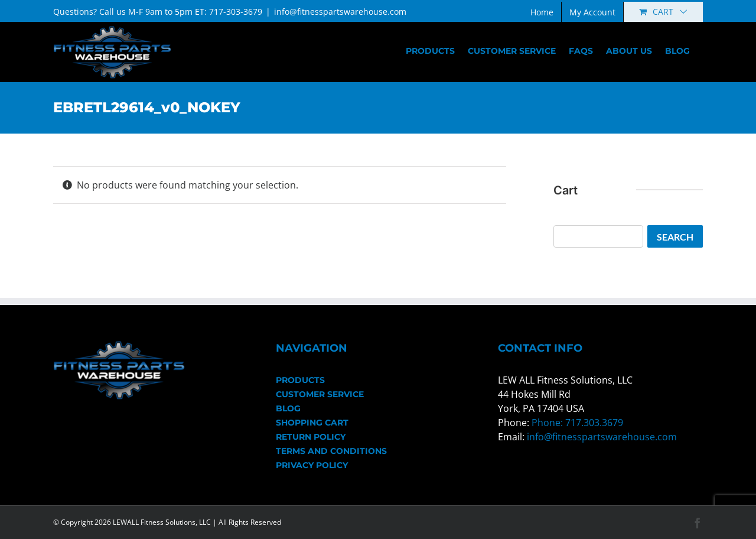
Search (675, 237)
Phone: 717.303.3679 (577, 423)
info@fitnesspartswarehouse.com (340, 12)
